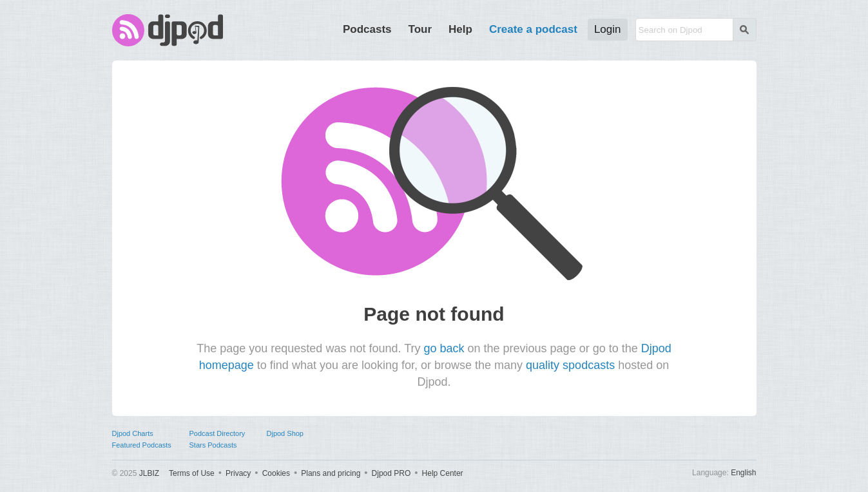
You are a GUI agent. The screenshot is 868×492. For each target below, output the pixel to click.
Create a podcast (533, 29)
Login (608, 29)
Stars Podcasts (213, 445)
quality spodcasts (570, 365)
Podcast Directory (217, 433)
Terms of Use (192, 473)
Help (460, 29)
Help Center (443, 473)
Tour (420, 29)
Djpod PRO (391, 473)
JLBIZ (149, 473)
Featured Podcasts (142, 445)
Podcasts (367, 29)
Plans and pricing (331, 473)
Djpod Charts (133, 433)
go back (444, 348)
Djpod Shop (285, 433)
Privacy (238, 473)
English (743, 473)
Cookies (276, 473)
